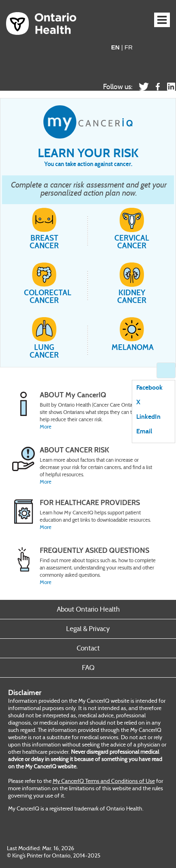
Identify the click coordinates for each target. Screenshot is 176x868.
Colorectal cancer (44, 283)
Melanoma (132, 334)
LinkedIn (148, 417)
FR (129, 47)
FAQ (88, 668)
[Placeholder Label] (84, 466)
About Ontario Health (88, 609)
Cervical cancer (132, 229)
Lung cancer (44, 338)
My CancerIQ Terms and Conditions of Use (104, 781)
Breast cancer (44, 229)
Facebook (149, 388)
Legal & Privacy (88, 629)
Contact (88, 648)
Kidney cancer (132, 283)
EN (115, 47)
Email (144, 432)
